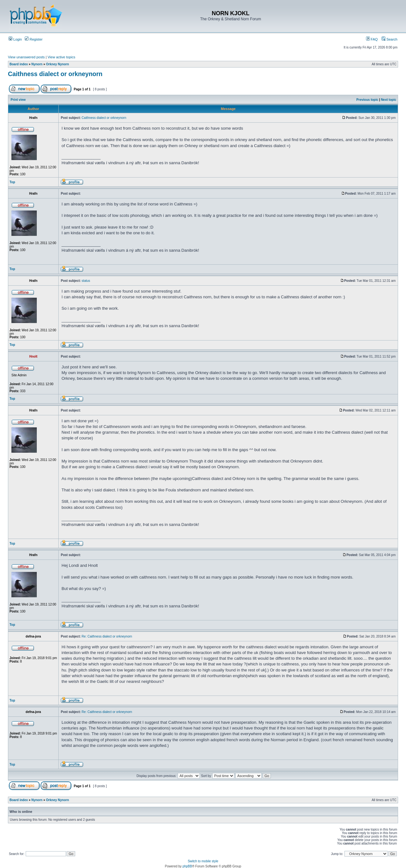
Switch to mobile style (203, 861)
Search (390, 39)
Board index (19, 64)
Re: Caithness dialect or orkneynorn (107, 636)
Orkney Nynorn (57, 64)
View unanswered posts (26, 57)
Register (34, 39)
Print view (18, 100)
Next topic (389, 100)
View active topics (61, 57)
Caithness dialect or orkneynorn (55, 74)
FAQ (372, 39)
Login (15, 39)
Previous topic (367, 100)
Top (12, 182)
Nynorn (37, 64)
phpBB (187, 866)
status (86, 281)
